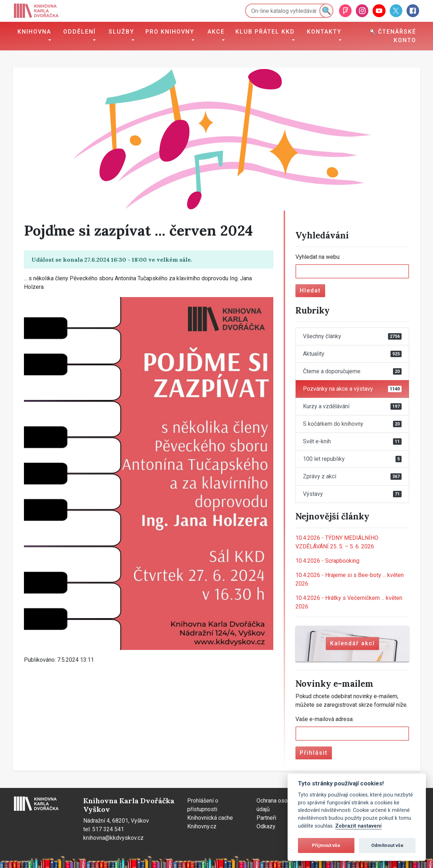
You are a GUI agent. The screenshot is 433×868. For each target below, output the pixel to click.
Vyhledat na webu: (318, 257)
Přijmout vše (326, 845)
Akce (216, 32)
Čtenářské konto (393, 36)
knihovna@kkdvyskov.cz (113, 838)
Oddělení (79, 32)
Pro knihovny (170, 32)
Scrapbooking (327, 561)
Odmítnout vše (387, 845)
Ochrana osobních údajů (279, 805)
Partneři (266, 818)
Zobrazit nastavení (358, 826)
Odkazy (266, 826)
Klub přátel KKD (265, 32)
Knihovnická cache (210, 818)
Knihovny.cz (202, 826)
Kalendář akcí (352, 643)
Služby (121, 32)
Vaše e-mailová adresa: (325, 719)
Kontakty (324, 32)
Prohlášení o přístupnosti (203, 805)
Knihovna (34, 32)
